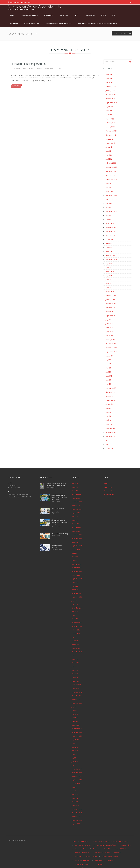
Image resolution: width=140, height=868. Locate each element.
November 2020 (111, 228)
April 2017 (109, 326)
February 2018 (111, 291)
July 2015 (109, 370)
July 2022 (109, 200)
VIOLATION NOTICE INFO (46, 69)
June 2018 (109, 275)
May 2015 (109, 377)
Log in (106, 476)
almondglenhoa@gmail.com (23, 2)
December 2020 (111, 224)
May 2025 (109, 110)
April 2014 (109, 413)
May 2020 (109, 240)
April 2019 (109, 263)
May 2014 (109, 409)
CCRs (33, 69)
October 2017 (110, 307)
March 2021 (110, 220)
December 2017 (111, 299)
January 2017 (110, 334)
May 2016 (109, 362)
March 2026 (110, 83)
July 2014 (109, 401)
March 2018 (110, 287)
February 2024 (111, 161)
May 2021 (109, 212)
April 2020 (109, 244)
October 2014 (110, 389)
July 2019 (109, 259)
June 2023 (109, 181)
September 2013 (111, 436)
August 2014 (110, 397)
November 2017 (111, 303)
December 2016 (111, 338)
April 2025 (109, 114)
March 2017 (110, 330)
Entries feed (108, 479)
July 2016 (109, 354)
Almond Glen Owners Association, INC (35, 6)
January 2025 (110, 126)
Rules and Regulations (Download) (28, 64)
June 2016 (109, 358)
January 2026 (110, 90)
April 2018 (109, 283)
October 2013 (110, 432)
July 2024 (109, 149)
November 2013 (111, 428)
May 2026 (109, 75)
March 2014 (110, 417)
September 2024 (111, 141)
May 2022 (109, 204)
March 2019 (110, 267)
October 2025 (110, 98)
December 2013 (111, 425)
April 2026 (109, 79)
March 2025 (110, 118)
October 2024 (110, 138)
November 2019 (111, 255)
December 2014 (111, 381)
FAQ (36, 69)
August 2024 (110, 145)
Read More (16, 86)
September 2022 (111, 197)
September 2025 (111, 102)
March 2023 (110, 189)
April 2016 (109, 366)
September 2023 (111, 177)
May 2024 (109, 153)
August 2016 (110, 350)
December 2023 (111, 165)
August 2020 (110, 236)
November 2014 (111, 385)
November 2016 (111, 342)
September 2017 (111, 311)
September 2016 (111, 346)
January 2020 (110, 252)
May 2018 (109, 279)
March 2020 (110, 248)
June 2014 (109, 405)
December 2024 (111, 130)
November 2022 (111, 193)
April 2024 (109, 157)
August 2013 (110, 440)
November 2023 (111, 169)
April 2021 (109, 216)
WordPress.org (109, 487)
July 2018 (109, 271)
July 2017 (109, 314)
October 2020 (110, 232)
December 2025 (111, 94)
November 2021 (111, 208)
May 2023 (109, 185)
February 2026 (111, 86)
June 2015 (109, 373)
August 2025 (110, 106)
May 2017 (109, 322)
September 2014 (111, 393)
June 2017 (109, 318)
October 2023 (110, 173)
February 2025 (111, 122)
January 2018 (110, 295)
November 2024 (111, 134)
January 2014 (110, 421)
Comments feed (109, 483)
